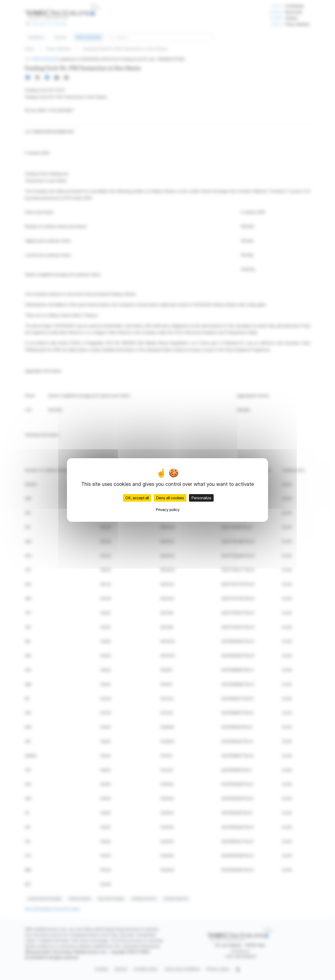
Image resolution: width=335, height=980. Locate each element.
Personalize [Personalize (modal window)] (201, 498)
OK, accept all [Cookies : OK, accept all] (137, 498)
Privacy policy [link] (168, 510)
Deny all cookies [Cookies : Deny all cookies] (170, 498)
